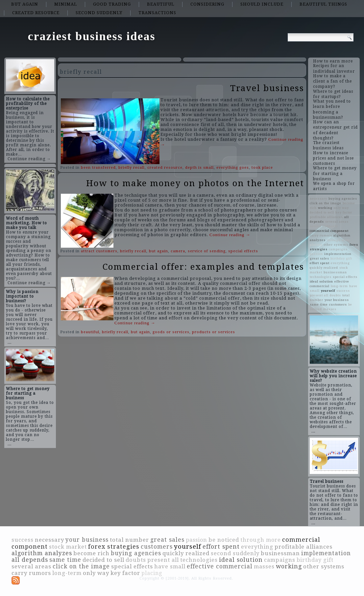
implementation (338, 254)
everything (340, 263)
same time (319, 304)
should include (262, 4)
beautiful (161, 4)
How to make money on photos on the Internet (195, 183)
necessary (318, 199)
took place (262, 168)
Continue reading (230, 235)
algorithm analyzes (42, 553)
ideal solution (321, 281)
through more (339, 240)
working (325, 208)
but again (25, 4)
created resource (36, 13)
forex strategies (114, 546)
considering (207, 4)
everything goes (233, 168)
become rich (91, 553)
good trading (112, 4)
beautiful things (323, 4)
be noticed (224, 540)
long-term (339, 286)
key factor (344, 212)
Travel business (267, 88)
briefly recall (132, 168)
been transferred (98, 168)
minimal (66, 4)
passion (316, 254)
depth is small (199, 168)
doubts (335, 295)
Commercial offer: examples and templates (203, 267)
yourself (328, 291)
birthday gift (341, 258)
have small (170, 567)
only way (341, 208)
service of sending (207, 251)
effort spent (320, 263)
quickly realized (324, 268)
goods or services (171, 332)
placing (316, 245)
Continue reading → (29, 159)
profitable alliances (326, 217)
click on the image (326, 203)
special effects (243, 251)
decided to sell (322, 212)
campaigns (338, 249)
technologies (321, 277)
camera (178, 251)
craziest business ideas (91, 36)
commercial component (329, 231)
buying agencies (343, 199)
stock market (68, 547)
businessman (335, 272)
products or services (214, 332)
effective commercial (220, 566)
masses (330, 309)
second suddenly (99, 13)
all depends (30, 560)
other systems (336, 245)
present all (319, 295)
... (10, 342)
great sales (319, 258)
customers (338, 304)
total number (129, 540)
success (343, 291)
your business (337, 300)
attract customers (99, 251)
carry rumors (321, 235)
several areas (337, 222)
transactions (157, 13)
